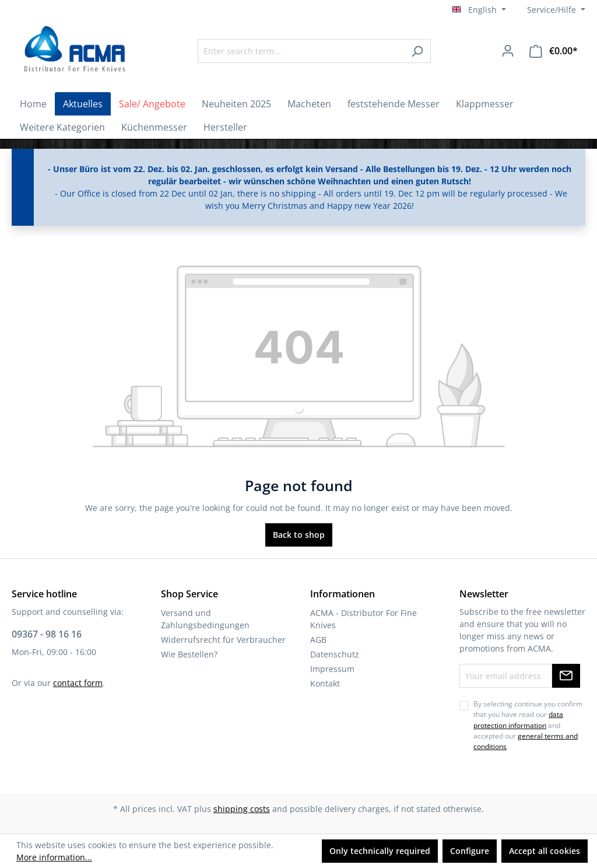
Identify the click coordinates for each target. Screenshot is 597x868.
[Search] (417, 51)
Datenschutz (335, 654)
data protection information (518, 720)
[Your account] (508, 51)
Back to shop (299, 535)
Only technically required (380, 851)
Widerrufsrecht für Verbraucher (223, 640)
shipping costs (242, 809)
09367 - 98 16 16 (47, 634)
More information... (54, 857)
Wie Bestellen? (189, 654)
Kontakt (325, 683)
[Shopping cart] (554, 51)
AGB (318, 640)
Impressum (332, 669)
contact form (78, 683)
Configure (470, 851)
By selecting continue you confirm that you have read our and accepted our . (528, 725)
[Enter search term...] (301, 51)
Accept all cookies (545, 851)
